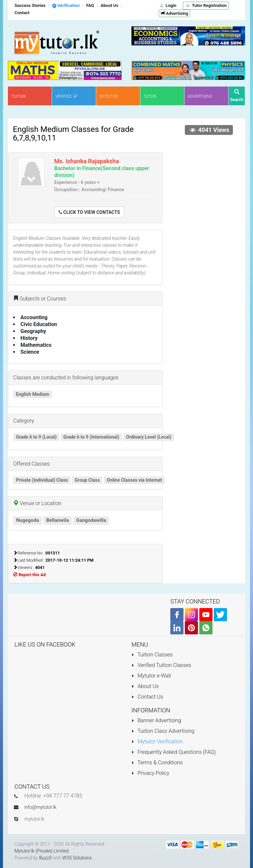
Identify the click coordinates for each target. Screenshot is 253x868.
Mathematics (36, 345)
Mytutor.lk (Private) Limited (42, 851)
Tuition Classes (152, 655)
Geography (33, 331)
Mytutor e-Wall (151, 676)
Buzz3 (45, 858)
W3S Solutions (77, 858)
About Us (145, 686)
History (29, 338)
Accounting (34, 317)
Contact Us (147, 697)
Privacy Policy (150, 773)
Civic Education (39, 324)
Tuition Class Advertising (163, 731)
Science (30, 352)
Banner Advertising (156, 720)
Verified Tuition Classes (161, 665)
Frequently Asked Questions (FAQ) (174, 752)
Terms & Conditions (157, 763)
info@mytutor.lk (40, 807)
